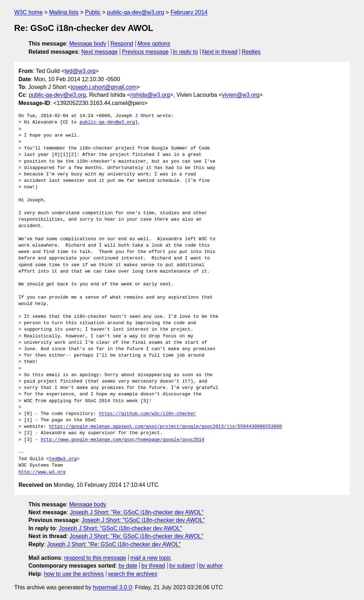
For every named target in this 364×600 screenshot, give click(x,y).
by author (211, 566)
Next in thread (220, 52)
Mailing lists (64, 12)
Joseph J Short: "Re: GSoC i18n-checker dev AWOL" (137, 512)
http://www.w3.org (42, 472)
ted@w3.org (80, 71)
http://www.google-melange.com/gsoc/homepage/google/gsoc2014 (122, 440)
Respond (122, 44)
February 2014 (189, 12)
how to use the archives (74, 574)
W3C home (28, 12)
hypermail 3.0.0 (112, 587)
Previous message (145, 52)
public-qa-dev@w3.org (135, 12)
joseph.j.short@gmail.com (104, 87)
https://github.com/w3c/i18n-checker (147, 414)
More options (154, 44)
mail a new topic (151, 558)
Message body (88, 44)
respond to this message (95, 558)
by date (128, 566)
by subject (182, 566)
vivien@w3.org (241, 95)
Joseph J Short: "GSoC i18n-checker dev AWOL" (143, 520)
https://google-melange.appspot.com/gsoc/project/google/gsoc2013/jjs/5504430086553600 (165, 427)
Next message (100, 52)
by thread (153, 566)
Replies (251, 52)
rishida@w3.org (150, 95)
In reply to (185, 52)
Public (93, 12)
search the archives (133, 574)
